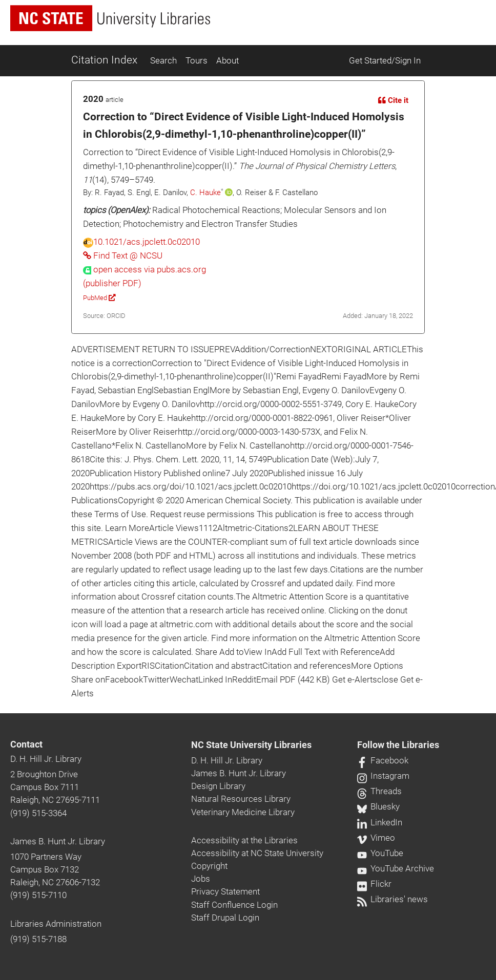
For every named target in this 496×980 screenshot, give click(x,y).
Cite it (393, 100)
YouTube (380, 853)
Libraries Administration (56, 924)
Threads (379, 791)
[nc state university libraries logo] (110, 18)
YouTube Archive (396, 868)
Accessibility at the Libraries (244, 840)
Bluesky (378, 806)
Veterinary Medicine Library (243, 812)
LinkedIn (380, 822)
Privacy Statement (225, 891)
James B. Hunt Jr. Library (58, 841)
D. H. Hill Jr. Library (46, 759)
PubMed (99, 298)
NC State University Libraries (251, 745)
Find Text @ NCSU (123, 255)
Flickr (374, 884)
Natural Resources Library (241, 799)
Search (163, 60)
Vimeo (376, 838)
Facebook (383, 760)
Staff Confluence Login (234, 905)
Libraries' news (392, 899)
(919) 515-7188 (38, 939)
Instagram (383, 776)
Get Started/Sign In (385, 60)
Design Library (218, 786)
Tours (197, 60)
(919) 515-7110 (38, 895)
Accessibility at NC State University (257, 853)
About (228, 60)
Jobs (201, 879)
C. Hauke (205, 193)
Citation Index (104, 60)
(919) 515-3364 (38, 813)
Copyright (209, 866)
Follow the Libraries (398, 745)
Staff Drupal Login (225, 918)
